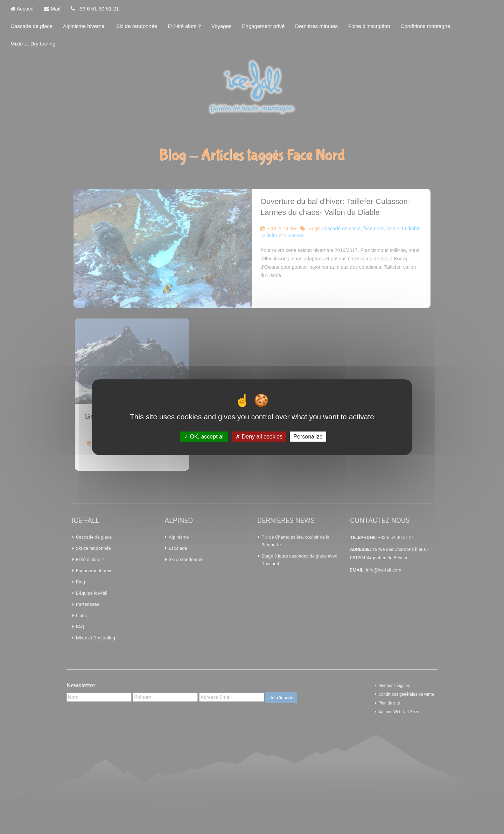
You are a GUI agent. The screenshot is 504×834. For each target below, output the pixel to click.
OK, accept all (204, 436)
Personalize (308, 436)
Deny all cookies (259, 436)
